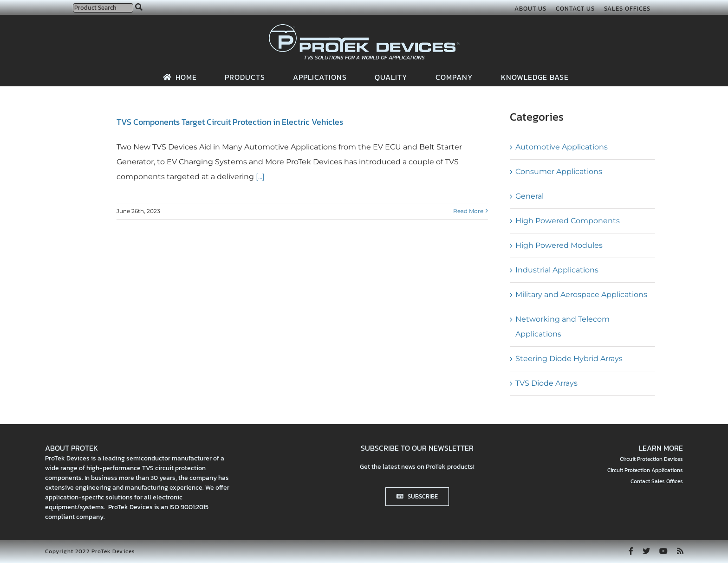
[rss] (680, 551)
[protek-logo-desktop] (364, 28)
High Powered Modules (559, 245)
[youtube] (663, 551)
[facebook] (631, 551)
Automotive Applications (562, 147)
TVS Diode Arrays (546, 383)
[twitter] (646, 551)
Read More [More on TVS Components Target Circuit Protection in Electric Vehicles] (468, 211)
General (530, 196)
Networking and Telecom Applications (562, 327)
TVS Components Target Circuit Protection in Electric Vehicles (230, 122)
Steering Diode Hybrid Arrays (569, 359)
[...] (259, 177)
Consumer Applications (559, 171)
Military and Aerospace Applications (581, 294)
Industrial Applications (557, 270)
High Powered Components (568, 221)
